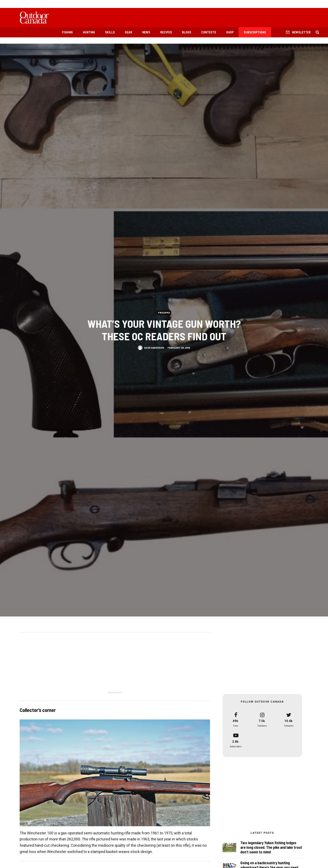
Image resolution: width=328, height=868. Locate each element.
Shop (230, 32)
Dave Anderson (154, 348)
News (146, 32)
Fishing (67, 32)
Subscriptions (255, 32)
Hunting (89, 32)
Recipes (166, 32)
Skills (110, 32)
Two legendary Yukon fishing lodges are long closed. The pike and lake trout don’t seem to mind (271, 848)
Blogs (187, 32)
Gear (129, 32)
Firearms (164, 313)
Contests (209, 32)
